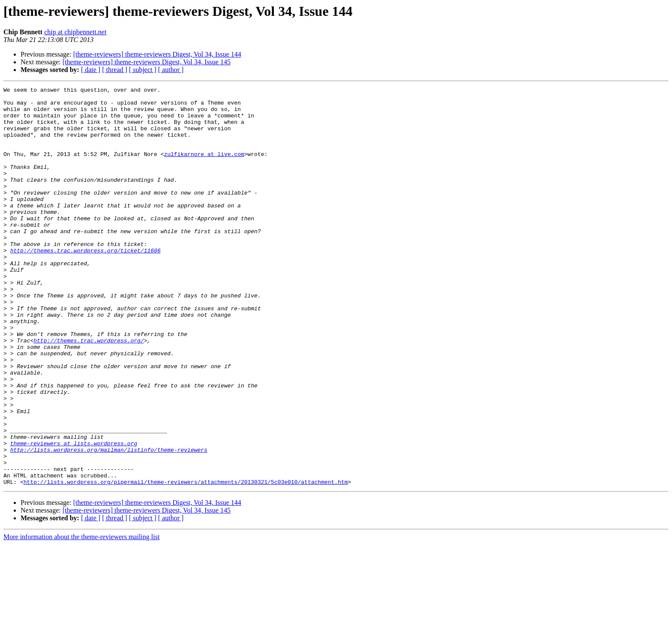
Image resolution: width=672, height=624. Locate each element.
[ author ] (171, 70)
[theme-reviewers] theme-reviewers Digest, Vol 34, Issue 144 (157, 54)
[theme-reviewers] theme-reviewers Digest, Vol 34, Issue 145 (147, 62)
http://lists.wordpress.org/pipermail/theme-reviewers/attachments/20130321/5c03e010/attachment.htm (186, 561)
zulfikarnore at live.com (204, 168)
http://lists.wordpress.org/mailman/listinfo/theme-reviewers (109, 523)
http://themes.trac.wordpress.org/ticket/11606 (85, 284)
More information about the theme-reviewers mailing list (81, 616)
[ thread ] (115, 70)
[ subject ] (143, 70)
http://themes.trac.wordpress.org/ (88, 392)
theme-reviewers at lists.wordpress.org (74, 515)
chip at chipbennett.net (75, 32)
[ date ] (91, 70)
